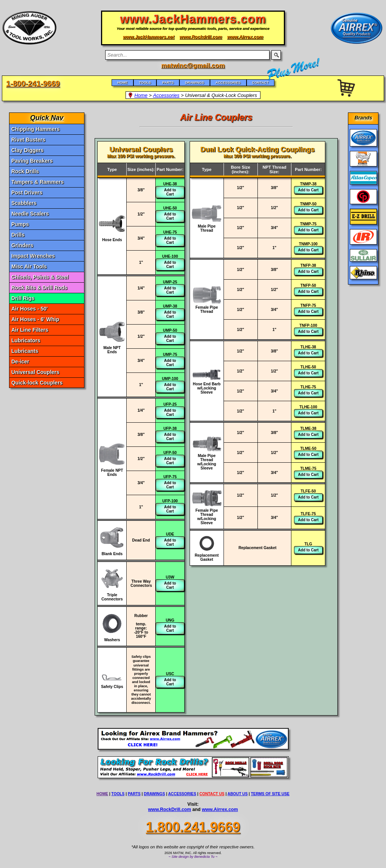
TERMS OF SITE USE (270, 794)
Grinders (22, 245)
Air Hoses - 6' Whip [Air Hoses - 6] (35, 319)
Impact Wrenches (33, 256)
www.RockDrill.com (170, 810)
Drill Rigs (23, 298)
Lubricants (25, 351)
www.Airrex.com (220, 810)
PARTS (134, 794)
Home (141, 95)
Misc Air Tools (29, 266)
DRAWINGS (155, 794)
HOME (102, 794)
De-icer (20, 362)
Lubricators (26, 340)
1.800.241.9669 (193, 827)
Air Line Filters (30, 330)
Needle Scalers (30, 214)
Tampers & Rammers (38, 182)
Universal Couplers (35, 372)
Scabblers (24, 203)
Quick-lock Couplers (37, 383)
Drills (18, 235)
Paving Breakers (32, 161)
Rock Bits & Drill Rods (39, 288)
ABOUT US (238, 794)
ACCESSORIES (182, 794)
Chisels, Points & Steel (40, 277)
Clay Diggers (28, 150)
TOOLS (118, 794)
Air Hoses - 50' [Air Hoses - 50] (30, 309)
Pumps (20, 224)
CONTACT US (212, 794)
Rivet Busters (28, 140)
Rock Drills (25, 171)
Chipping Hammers (35, 129)
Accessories (166, 95)
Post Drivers (27, 192)
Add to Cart (170, 192)
